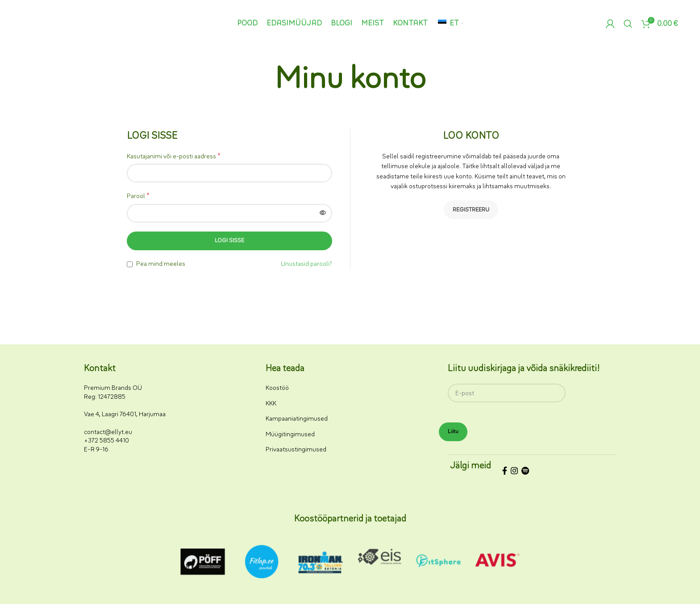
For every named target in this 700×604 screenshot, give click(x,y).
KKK (271, 403)
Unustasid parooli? (306, 264)
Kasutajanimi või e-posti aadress (174, 156)
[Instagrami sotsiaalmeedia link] (514, 472)
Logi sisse (229, 240)
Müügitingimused (290, 434)
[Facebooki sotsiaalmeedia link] (505, 472)
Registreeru (471, 210)
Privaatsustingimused (296, 449)
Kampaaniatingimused (297, 419)
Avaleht (329, 106)
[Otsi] (628, 24)
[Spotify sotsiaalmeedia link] (525, 472)
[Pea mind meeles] (130, 264)
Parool (138, 196)
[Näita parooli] (323, 213)
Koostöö (277, 388)
